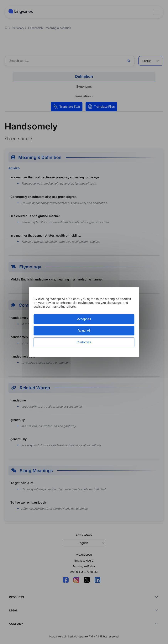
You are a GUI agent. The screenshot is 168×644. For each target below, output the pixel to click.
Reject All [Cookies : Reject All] (84, 331)
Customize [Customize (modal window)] (84, 342)
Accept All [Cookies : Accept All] (84, 319)
